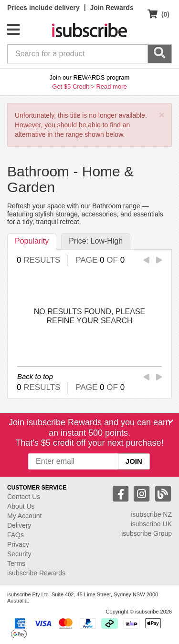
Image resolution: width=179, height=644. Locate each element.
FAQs (16, 535)
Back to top (35, 376)
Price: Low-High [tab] (96, 241)
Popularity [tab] (32, 241)
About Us (21, 506)
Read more (111, 87)
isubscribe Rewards (36, 573)
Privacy (18, 544)
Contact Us (24, 497)
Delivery (19, 525)
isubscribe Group (147, 533)
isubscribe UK (151, 524)
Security (19, 554)
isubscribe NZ (151, 514)
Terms (16, 563)
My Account (24, 516)
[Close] (170, 421)
